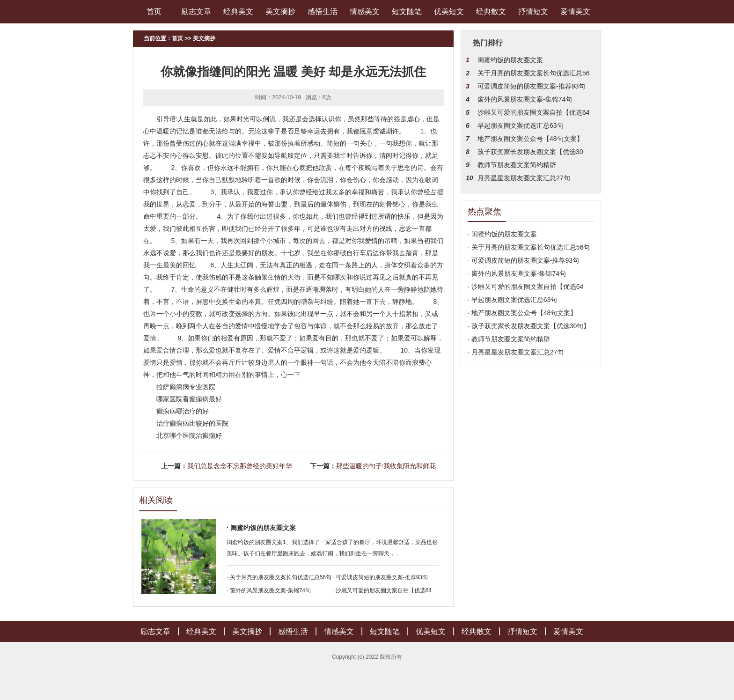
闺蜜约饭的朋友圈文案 (510, 60)
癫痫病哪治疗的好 (183, 411)
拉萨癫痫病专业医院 (186, 387)
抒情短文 (533, 11)
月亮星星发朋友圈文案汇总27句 (524, 178)
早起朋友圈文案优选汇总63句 (521, 125)
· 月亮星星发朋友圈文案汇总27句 (516, 352)
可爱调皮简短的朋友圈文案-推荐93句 (531, 86)
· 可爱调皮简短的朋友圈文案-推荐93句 (380, 577)
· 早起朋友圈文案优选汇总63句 (512, 300)
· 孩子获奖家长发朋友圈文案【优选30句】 (529, 326)
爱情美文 (575, 11)
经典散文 (491, 11)
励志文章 (196, 11)
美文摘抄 (280, 11)
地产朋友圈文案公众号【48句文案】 (530, 139)
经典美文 (238, 11)
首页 (154, 11)
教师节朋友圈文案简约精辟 (517, 165)
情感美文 (365, 11)
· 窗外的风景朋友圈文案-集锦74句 (269, 590)
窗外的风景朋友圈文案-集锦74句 (525, 99)
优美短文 (449, 11)
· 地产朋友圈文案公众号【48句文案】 (522, 313)
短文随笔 (407, 11)
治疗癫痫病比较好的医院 (192, 423)
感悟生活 (323, 11)
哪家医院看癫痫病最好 (189, 399)
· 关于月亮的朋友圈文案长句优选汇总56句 (279, 577)
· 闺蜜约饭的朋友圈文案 (261, 528)
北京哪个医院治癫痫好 (189, 435)
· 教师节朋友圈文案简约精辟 (509, 339)
